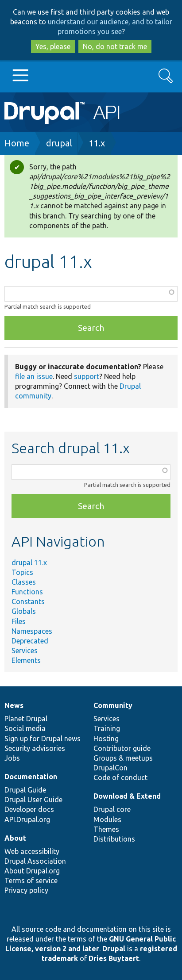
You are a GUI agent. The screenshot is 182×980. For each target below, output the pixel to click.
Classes (24, 582)
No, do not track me (115, 46)
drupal (59, 143)
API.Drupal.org (27, 819)
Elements (26, 660)
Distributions (114, 839)
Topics (22, 572)
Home (17, 143)
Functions (27, 592)
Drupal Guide (25, 790)
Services (25, 651)
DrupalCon (110, 768)
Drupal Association (35, 861)
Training (107, 728)
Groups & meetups (123, 758)
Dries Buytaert (114, 958)
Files (19, 621)
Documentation (31, 777)
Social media (25, 728)
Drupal (114, 949)
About (15, 838)
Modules (107, 819)
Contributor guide (122, 748)
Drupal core (112, 809)
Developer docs (29, 809)
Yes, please (53, 46)
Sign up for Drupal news (43, 739)
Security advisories (35, 748)
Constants (28, 601)
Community (113, 705)
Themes (106, 829)
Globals (24, 611)
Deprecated (30, 641)
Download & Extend (127, 796)
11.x (97, 143)
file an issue (34, 376)
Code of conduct (120, 777)
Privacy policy (26, 890)
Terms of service (31, 880)
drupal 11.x (29, 563)
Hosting (106, 739)
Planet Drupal (26, 719)
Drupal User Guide (33, 800)
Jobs (12, 758)
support (87, 376)
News (14, 705)
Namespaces (32, 631)
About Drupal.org (32, 871)
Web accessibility (32, 851)
